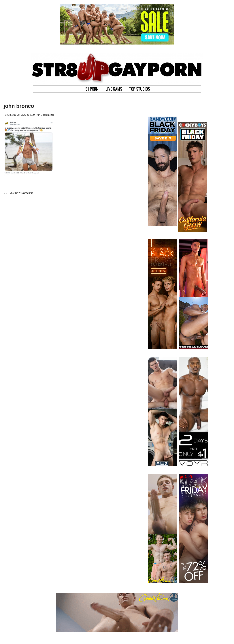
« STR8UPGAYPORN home (18, 193)
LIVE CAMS (114, 88)
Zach (32, 115)
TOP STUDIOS (139, 88)
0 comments (47, 115)
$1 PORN (92, 88)
